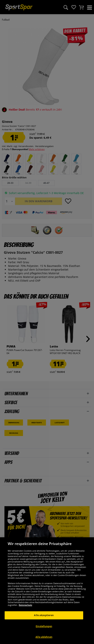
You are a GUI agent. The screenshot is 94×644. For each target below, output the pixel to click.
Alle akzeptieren (44, 615)
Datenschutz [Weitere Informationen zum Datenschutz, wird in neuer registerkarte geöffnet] (25, 605)
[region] (47, 591)
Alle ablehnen (44, 637)
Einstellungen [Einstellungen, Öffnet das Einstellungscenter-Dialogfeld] (44, 626)
